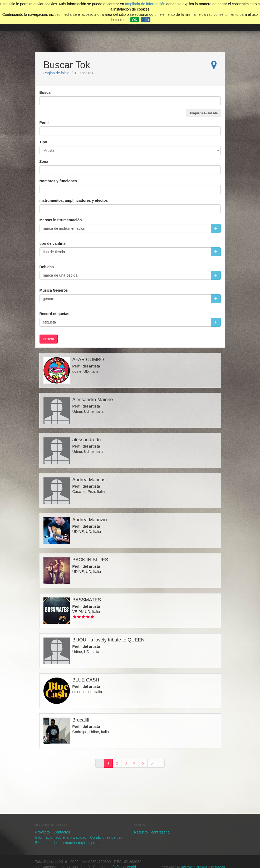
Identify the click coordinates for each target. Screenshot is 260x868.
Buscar (46, 92)
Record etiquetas (55, 314)
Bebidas (47, 267)
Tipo (43, 142)
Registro (141, 832)
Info (146, 20)
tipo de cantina (53, 243)
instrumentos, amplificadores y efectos (74, 200)
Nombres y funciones (58, 181)
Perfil (44, 122)
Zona (44, 161)
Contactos (62, 832)
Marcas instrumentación (61, 220)
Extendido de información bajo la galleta (68, 843)
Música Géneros (54, 290)
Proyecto (43, 832)
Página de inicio (57, 73)
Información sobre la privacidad (61, 837)
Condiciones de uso (106, 837)
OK (135, 20)
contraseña (161, 832)
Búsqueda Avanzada (203, 113)
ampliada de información (145, 4)
